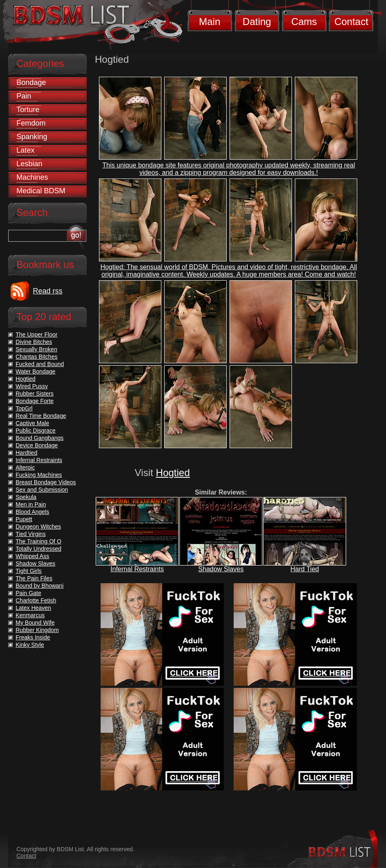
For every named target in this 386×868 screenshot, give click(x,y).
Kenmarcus (30, 615)
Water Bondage (36, 371)
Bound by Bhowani (40, 586)
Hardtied (26, 453)
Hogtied (173, 473)
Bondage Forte (35, 401)
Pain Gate (28, 593)
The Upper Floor (37, 334)
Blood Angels (32, 512)
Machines (32, 177)
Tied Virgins (31, 534)
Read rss (48, 291)
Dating (257, 22)
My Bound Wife (35, 623)
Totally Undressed (38, 549)
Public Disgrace (36, 431)
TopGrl (24, 408)
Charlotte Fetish (36, 600)
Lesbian (29, 164)
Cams (304, 22)
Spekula (26, 497)
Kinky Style (30, 645)
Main (209, 22)
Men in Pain (31, 504)
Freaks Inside (33, 637)
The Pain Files (34, 578)
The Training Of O (38, 541)
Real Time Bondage (41, 416)
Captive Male (32, 423)
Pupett (24, 519)
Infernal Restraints (137, 569)
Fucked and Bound (40, 364)
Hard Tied (304, 569)
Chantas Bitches (37, 357)
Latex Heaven (33, 608)
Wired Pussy (32, 386)
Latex (25, 150)
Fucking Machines (39, 475)
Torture (28, 110)
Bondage (31, 82)
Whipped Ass (32, 556)
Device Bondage (37, 445)
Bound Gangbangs (40, 438)
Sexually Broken (36, 349)
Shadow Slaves (221, 569)
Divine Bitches (34, 342)
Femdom (31, 123)
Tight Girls (29, 571)
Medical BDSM (41, 191)
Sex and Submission (42, 490)
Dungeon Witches (38, 527)
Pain (24, 96)
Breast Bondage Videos (46, 482)
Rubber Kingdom (37, 630)
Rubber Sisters (35, 394)
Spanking (32, 137)
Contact (351, 22)
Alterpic (25, 467)
